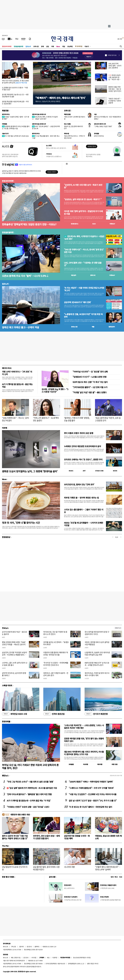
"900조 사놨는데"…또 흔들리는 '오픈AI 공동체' (115, 101)
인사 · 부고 (114, 877)
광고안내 (29, 947)
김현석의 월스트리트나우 (39, 114)
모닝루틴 (70, 46)
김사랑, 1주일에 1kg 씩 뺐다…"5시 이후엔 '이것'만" (55, 391)
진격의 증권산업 (54, 714)
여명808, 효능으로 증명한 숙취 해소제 (108, 837)
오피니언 (36, 46)
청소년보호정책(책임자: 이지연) (82, 958)
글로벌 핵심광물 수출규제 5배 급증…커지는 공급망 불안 (15, 102)
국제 (53, 46)
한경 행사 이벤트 (8, 877)
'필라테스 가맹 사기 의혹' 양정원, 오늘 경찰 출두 (77, 419)
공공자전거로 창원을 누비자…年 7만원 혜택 (77, 837)
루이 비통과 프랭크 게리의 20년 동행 (79, 433)
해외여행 (100, 764)
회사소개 (5, 947)
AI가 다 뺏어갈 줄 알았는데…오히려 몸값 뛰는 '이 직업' (29, 801)
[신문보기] (3, 39)
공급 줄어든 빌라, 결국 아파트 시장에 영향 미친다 (46, 868)
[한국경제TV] (10, 39)
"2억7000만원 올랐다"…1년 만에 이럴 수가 (90, 387)
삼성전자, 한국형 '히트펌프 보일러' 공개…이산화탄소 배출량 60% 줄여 (15, 655)
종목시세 (93, 275)
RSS (48, 958)
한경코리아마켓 (7, 46)
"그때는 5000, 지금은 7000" (103, 126)
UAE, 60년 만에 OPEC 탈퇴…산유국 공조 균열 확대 (115, 66)
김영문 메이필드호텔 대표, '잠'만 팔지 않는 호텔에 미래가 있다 (84, 740)
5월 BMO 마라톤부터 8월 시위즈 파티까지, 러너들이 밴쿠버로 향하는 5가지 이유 (84, 753)
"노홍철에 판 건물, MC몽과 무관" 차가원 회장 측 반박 (83, 316)
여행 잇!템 (114, 764)
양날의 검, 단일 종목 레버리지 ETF (73, 127)
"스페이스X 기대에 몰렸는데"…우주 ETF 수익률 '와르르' (91, 788)
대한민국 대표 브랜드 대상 (20, 815)
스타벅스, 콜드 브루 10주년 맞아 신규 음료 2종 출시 (15, 664)
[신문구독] (30, 39)
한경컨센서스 (75, 224)
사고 (121, 877)
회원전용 (5, 111)
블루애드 (37, 947)
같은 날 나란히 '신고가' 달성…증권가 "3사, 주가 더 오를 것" (93, 801)
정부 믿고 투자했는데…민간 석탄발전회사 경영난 (107, 118)
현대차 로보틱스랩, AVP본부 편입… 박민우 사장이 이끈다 (115, 78)
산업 (47, 46)
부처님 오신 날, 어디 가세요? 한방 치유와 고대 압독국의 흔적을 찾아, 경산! (30, 766)
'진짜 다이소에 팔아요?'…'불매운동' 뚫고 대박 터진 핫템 (29, 794)
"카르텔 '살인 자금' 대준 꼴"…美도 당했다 (89, 392)
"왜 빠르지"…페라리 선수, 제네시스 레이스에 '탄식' (60, 98)
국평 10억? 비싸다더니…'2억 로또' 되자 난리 (17, 373)
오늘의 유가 (5, 134)
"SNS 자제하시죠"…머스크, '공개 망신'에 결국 (15, 419)
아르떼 (4, 428)
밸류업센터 (112, 327)
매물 (93, 327)
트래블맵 (71, 764)
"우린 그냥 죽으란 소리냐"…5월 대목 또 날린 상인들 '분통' (30, 782)
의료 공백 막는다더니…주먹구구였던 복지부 (74, 137)
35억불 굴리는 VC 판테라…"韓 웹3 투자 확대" (56, 643)
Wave (58, 46)
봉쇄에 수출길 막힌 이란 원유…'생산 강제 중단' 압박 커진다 (115, 89)
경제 (42, 46)
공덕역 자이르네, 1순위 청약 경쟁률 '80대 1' (14, 674)
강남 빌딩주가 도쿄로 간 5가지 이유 (15, 868)
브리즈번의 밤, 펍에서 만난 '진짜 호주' (79, 484)
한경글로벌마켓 (18, 46)
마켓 (112, 224)
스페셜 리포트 (7, 685)
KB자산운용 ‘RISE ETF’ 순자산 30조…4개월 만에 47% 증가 (97, 664)
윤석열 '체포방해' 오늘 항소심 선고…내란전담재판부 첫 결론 (15, 95)
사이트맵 (34, 958)
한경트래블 (6, 721)
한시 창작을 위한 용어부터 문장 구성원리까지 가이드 (97, 633)
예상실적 (74, 275)
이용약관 (55, 958)
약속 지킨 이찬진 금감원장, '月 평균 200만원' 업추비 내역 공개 (15, 82)
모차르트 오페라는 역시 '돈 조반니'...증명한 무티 (83, 459)
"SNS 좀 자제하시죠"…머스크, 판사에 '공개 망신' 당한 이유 (84, 251)
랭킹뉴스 (5, 776)
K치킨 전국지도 (99, 136)
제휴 (12, 958)
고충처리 (21, 947)
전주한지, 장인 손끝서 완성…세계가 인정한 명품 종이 (46, 837)
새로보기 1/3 (118, 628)
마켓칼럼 (4, 124)
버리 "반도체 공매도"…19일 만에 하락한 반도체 (46, 127)
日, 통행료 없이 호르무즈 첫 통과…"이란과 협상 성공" (15, 89)
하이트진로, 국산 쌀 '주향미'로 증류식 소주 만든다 (55, 633)
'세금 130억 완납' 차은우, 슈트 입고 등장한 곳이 (108, 419)
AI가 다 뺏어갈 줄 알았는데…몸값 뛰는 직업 (17, 386)
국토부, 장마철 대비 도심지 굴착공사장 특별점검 (97, 643)
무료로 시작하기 (52, 172)
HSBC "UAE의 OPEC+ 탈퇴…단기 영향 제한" (15, 118)
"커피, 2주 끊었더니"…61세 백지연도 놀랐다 (46, 419)
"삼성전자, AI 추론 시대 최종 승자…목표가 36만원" (83, 186)
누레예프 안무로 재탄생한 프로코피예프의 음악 (82, 446)
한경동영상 (6, 537)
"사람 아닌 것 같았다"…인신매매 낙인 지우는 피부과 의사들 (93, 794)
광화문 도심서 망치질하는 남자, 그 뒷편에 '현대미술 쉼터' (30, 471)
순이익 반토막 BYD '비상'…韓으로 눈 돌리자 (14, 633)
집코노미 (28, 46)
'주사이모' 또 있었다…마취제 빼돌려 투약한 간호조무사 (56, 664)
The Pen (5, 846)
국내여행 (85, 764)
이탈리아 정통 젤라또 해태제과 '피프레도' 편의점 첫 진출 (56, 654)
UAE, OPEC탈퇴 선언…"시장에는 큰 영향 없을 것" (83, 264)
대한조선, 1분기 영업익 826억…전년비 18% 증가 (56, 674)
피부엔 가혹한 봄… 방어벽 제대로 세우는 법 (81, 498)
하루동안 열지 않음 (112, 55)
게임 (64, 46)
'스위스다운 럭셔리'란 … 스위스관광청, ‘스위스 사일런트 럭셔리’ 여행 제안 (84, 727)
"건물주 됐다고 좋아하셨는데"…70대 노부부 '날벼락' (108, 868)
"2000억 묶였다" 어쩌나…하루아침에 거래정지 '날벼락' (91, 782)
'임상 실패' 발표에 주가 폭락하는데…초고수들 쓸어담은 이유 (32, 788)
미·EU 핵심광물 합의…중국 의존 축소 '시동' (46, 137)
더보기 (87, 46)
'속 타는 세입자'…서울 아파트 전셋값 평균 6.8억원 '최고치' (84, 289)
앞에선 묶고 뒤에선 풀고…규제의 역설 (20, 327)
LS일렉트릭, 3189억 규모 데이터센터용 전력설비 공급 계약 (97, 654)
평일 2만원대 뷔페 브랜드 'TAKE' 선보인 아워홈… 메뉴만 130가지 (14, 643)
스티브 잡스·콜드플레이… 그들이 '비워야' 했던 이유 (84, 511)
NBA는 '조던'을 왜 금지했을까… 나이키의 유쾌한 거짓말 (84, 524)
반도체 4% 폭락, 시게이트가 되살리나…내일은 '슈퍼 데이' (45, 118)
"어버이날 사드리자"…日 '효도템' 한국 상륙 (90, 372)
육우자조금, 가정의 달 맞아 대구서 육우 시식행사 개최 (97, 674)
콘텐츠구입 (17, 958)
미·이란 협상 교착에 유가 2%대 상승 (15, 136)
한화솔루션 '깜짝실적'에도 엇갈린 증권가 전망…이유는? (29, 224)
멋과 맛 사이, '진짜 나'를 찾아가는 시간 (21, 523)
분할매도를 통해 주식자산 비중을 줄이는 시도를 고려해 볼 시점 (16, 127)
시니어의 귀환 (69, 867)
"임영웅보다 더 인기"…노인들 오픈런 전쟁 (89, 377)
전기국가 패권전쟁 (96, 714)
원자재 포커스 (6, 114)
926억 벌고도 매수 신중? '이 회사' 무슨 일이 (90, 382)
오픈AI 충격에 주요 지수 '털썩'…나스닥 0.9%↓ (25, 276)
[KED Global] (23, 39)
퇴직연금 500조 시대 (14, 714)
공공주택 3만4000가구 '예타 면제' (77, 302)
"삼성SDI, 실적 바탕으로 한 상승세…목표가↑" (83, 199)
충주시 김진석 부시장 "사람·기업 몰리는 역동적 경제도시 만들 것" (15, 837)
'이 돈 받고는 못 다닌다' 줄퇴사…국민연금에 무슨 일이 (90, 807)
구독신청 (13, 947)
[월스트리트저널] (17, 39)
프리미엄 (79, 46)
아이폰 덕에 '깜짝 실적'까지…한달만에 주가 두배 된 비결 (83, 213)
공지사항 (52, 877)
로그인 (120, 39)
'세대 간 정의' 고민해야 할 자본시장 (75, 118)
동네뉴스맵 (74, 327)
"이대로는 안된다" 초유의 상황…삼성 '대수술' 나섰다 (28, 807)
